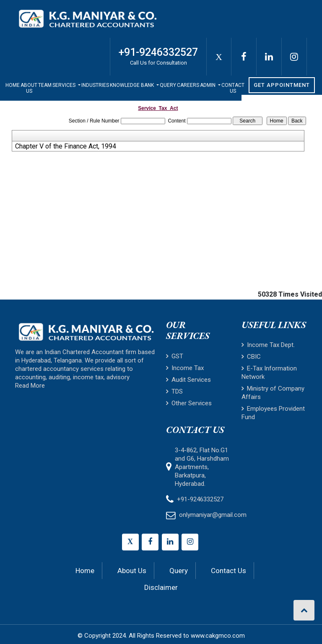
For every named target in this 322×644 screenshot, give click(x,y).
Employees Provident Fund (273, 413)
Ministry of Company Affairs (273, 393)
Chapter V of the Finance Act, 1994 (66, 146)
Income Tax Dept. (268, 345)
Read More (30, 386)
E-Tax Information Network (269, 373)
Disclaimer (161, 587)
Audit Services (188, 380)
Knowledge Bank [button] (132, 85)
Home (13, 85)
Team (45, 85)
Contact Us (233, 88)
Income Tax (185, 368)
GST (175, 356)
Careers (188, 85)
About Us (29, 88)
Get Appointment (282, 85)
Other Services (189, 403)
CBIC (251, 357)
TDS (174, 391)
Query (168, 85)
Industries (95, 85)
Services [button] (65, 85)
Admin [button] (208, 85)
